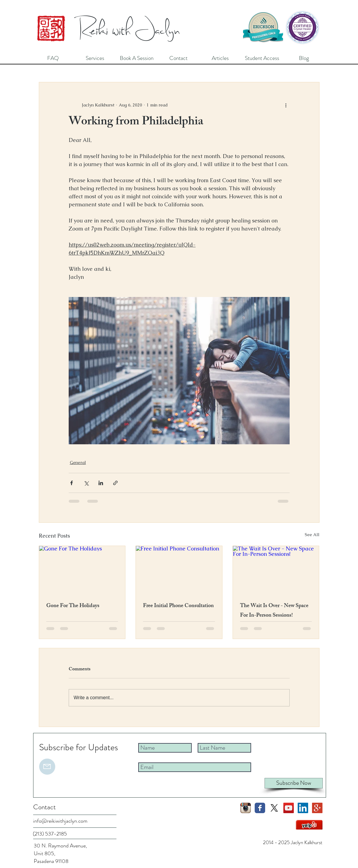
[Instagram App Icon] (246, 808)
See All (312, 535)
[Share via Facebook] (72, 483)
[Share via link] (115, 483)
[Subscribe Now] (294, 783)
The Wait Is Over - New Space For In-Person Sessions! (274, 611)
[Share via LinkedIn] (101, 483)
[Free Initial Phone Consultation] (179, 570)
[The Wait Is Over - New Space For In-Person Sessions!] (276, 570)
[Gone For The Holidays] (82, 570)
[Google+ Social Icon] (317, 808)
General (78, 462)
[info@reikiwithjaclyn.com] (62, 821)
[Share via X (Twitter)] (86, 483)
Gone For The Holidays (73, 606)
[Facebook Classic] (260, 808)
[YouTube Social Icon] (289, 808)
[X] (274, 808)
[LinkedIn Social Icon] (303, 808)
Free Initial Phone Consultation (178, 606)
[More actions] (286, 105)
